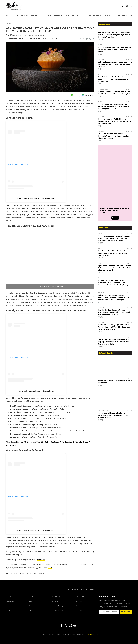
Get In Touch (81, 596)
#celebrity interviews (105, 45)
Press (31, 611)
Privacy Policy (58, 606)
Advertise (56, 601)
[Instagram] (131, 6)
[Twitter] (127, 6)
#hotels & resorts (103, 89)
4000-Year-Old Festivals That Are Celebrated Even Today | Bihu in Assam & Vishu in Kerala (115, 415)
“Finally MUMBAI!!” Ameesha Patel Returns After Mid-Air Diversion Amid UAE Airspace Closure (114, 106)
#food (100, 233)
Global (108, 15)
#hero (100, 378)
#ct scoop (101, 60)
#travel (100, 74)
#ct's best (101, 30)
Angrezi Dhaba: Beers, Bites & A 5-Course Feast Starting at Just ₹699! (115, 210)
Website (41, 560)
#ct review (101, 278)
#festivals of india (103, 411)
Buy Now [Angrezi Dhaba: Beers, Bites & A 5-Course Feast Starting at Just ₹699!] (115, 218)
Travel (15, 15)
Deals (66, 15)
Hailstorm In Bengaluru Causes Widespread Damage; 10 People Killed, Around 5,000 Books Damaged (114, 297)
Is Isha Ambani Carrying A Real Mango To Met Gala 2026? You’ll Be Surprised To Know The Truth (114, 327)
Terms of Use (58, 611)
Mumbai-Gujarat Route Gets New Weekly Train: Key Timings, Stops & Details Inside (113, 79)
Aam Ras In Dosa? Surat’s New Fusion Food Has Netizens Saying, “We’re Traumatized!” (114, 253)
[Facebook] (118, 6)
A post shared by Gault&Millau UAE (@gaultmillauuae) (36, 198)
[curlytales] (12, 591)
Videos (34, 15)
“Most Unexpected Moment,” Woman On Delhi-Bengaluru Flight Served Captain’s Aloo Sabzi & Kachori (114, 238)
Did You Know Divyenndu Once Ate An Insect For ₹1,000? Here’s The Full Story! (114, 50)
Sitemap (79, 601)
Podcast (79, 611)
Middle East (98, 15)
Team (78, 606)
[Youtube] (123, 6)
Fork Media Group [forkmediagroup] (91, 635)
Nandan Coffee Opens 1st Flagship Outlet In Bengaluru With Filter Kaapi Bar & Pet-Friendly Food (114, 312)
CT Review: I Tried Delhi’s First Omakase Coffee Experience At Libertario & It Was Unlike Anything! (113, 283)
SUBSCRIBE (126, 612)
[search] (130, 15)
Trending (47, 15)
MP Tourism (123, 15)
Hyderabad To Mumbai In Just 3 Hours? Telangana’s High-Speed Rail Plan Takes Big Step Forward (115, 268)
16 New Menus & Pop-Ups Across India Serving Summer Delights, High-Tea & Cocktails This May (114, 35)
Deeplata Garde (16, 38)
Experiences (11, 601)
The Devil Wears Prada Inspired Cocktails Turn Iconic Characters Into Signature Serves (114, 136)
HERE (50, 568)
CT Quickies (76, 15)
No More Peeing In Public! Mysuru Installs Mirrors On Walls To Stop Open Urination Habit (114, 121)
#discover (101, 131)
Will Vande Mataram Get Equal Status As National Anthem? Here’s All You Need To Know (115, 64)
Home (8, 23)
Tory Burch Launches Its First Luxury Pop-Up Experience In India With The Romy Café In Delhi (114, 342)
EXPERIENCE (24, 15)
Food (8, 15)
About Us (56, 596)
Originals (58, 15)
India (89, 15)
